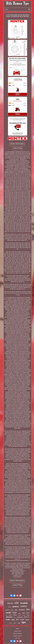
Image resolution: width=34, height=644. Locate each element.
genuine (8, 610)
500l (16, 610)
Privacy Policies (17, 633)
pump (20, 615)
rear (24, 613)
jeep (13, 620)
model (8, 613)
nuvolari (24, 615)
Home (18, 629)
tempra (19, 613)
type (15, 612)
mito (28, 613)
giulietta (16, 607)
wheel (10, 607)
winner (15, 623)
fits (17, 619)
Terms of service (18, 636)
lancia (10, 603)
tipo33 (11, 623)
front (7, 615)
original (22, 610)
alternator (9, 617)
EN (16, 638)
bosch (27, 620)
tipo (24, 622)
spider (15, 615)
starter (10, 615)
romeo (24, 606)
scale (22, 619)
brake (8, 620)
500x (28, 615)
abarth (26, 617)
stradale (24, 603)
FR (19, 638)
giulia (12, 610)
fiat (28, 609)
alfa (17, 603)
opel (19, 623)
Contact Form (18, 631)
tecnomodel (20, 617)
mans (15, 617)
